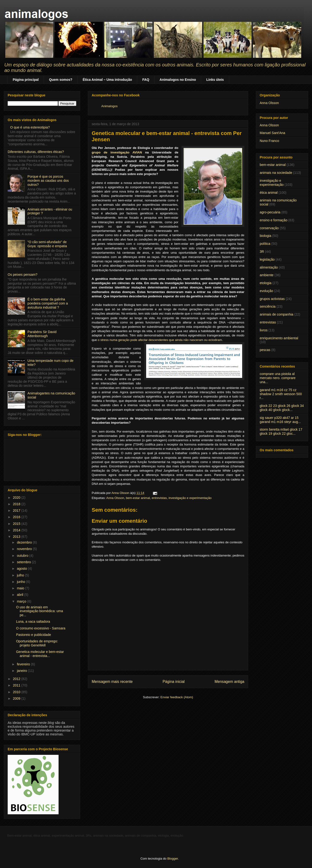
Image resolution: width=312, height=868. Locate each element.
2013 (17, 537)
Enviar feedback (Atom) (177, 697)
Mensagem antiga (229, 682)
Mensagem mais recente (112, 682)
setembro (24, 562)
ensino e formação (273, 220)
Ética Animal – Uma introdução (107, 80)
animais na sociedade (276, 173)
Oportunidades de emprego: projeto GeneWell (37, 643)
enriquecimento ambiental (279, 338)
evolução (266, 291)
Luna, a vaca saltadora (33, 622)
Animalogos (109, 106)
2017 (17, 510)
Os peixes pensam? (23, 275)
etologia (266, 283)
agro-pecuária (270, 212)
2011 (17, 685)
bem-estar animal (138, 498)
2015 (17, 524)
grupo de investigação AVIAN (117, 152)
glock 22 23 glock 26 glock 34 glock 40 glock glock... (282, 408)
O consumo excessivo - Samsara (41, 628)
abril (20, 595)
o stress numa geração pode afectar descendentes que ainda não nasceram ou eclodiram (160, 340)
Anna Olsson (115, 498)
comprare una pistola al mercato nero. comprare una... (278, 378)
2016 (17, 517)
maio (21, 588)
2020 (17, 498)
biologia (265, 236)
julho (21, 575)
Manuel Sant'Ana (272, 133)
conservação (269, 228)
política (265, 244)
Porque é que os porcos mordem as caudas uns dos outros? (48, 181)
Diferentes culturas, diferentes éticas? (36, 152)
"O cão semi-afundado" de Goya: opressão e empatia (47, 244)
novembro (25, 549)
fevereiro (24, 664)
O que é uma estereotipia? (30, 127)
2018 (17, 504)
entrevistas (159, 498)
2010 (17, 692)
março (22, 601)
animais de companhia (276, 314)
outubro (23, 556)
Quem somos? (61, 80)
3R (262, 252)
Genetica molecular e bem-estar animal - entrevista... (40, 654)
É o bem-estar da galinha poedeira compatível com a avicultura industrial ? (48, 303)
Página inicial (174, 682)
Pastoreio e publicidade (34, 635)
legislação (267, 259)
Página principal (26, 80)
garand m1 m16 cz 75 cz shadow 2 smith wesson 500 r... (281, 394)
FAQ (146, 80)
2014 (17, 530)
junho (21, 582)
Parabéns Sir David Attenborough (42, 334)
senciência (268, 306)
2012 (17, 679)
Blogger (173, 859)
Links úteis (215, 80)
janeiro (22, 671)
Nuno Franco (269, 141)
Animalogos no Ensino (178, 80)
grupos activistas (272, 299)
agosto (22, 569)
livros (264, 330)
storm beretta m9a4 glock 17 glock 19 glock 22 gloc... (281, 431)
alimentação (269, 267)
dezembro (25, 542)
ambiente (267, 275)
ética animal (269, 193)
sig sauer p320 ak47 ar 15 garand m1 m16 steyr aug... (280, 420)
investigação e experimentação (190, 498)
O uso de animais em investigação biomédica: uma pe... (40, 611)
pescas (265, 350)
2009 (17, 698)
